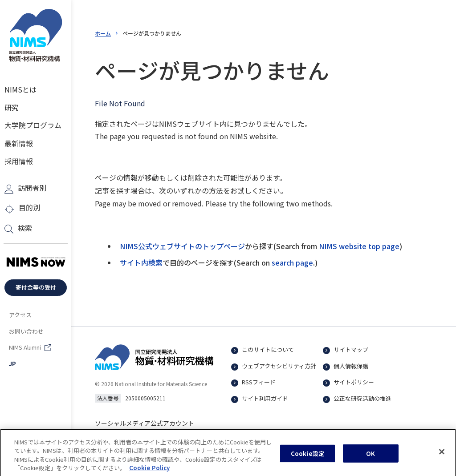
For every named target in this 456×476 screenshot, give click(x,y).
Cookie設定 (307, 458)
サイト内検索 (141, 262)
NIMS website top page (359, 246)
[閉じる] (442, 456)
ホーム (103, 33)
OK (370, 458)
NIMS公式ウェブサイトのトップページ (182, 246)
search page (292, 262)
